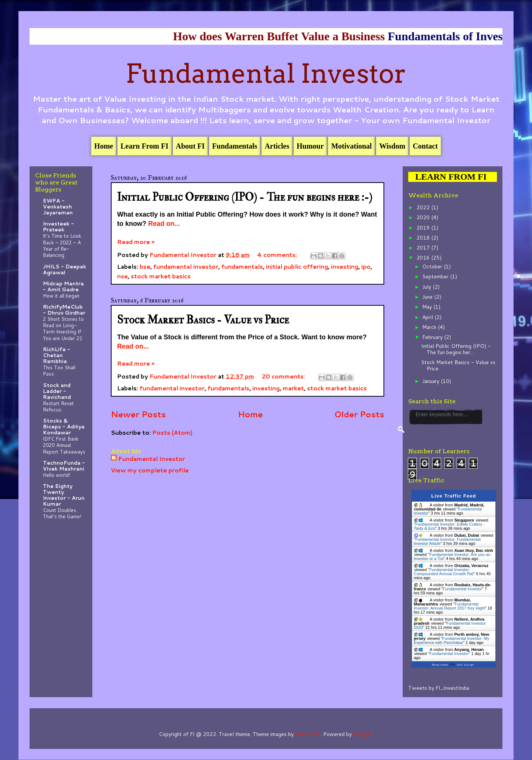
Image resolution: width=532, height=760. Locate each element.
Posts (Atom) (172, 432)
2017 (424, 248)
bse (145, 266)
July (427, 287)
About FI (190, 146)
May (428, 307)
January (432, 381)
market (293, 388)
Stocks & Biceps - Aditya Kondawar (64, 427)
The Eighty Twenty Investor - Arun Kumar (64, 495)
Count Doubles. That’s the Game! (62, 513)
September (436, 276)
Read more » (136, 242)
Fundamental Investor (266, 74)
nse (122, 276)
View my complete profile (150, 470)
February (433, 337)
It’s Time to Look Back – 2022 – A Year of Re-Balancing (62, 245)
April (428, 317)
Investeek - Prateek (58, 227)
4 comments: (278, 255)
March (430, 327)
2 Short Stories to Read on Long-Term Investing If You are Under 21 (63, 328)
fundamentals (242, 266)
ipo (366, 266)
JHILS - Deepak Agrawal (64, 269)
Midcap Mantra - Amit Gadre (63, 286)
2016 (424, 258)
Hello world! (57, 475)
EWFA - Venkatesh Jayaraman (58, 207)
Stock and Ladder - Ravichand (57, 391)
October (433, 267)
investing (345, 266)
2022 (424, 207)
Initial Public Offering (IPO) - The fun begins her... (456, 349)
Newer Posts (138, 414)
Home (104, 146)
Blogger (363, 734)
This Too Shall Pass (59, 370)
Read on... (164, 224)
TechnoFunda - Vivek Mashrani (64, 466)
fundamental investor (186, 266)
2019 (424, 228)
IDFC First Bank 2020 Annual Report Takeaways (64, 445)
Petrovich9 (308, 734)
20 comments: (284, 376)
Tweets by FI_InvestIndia (439, 688)
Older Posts (359, 414)
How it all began (61, 296)
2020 (424, 217)
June (428, 297)
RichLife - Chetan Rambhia (57, 355)
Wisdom (392, 146)
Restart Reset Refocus (58, 406)
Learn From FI (144, 146)
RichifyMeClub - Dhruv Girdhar (64, 310)
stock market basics (161, 276)
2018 (424, 238)
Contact (425, 146)
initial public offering (297, 266)
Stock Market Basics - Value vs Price (203, 320)
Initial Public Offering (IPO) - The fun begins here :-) (245, 197)
